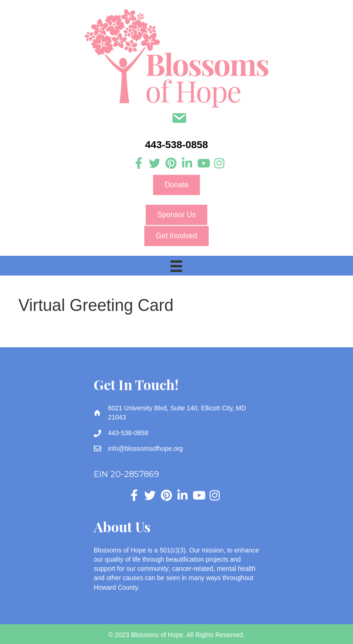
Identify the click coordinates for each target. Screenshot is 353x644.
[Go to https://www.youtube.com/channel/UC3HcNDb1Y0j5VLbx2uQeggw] (203, 164)
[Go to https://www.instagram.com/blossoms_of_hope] (219, 164)
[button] (176, 185)
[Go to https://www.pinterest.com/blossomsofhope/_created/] (171, 164)
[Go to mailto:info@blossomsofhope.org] (179, 119)
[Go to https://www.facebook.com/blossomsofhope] (139, 164)
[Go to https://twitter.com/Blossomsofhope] (155, 164)
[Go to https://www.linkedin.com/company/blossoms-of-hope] (187, 164)
